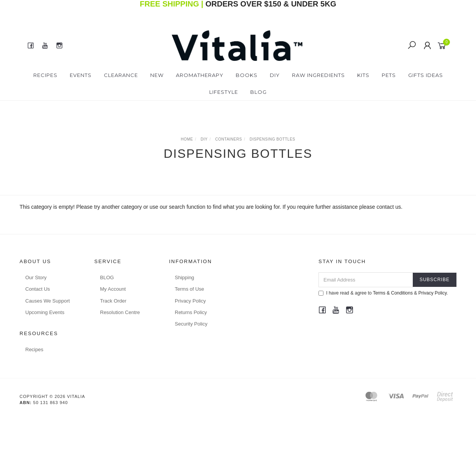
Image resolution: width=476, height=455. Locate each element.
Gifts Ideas (426, 75)
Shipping (185, 277)
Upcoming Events (45, 312)
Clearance (121, 75)
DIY (275, 75)
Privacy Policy (190, 301)
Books (247, 75)
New (157, 75)
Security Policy (191, 324)
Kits (363, 75)
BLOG (107, 277)
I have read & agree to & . (383, 293)
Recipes (45, 75)
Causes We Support (48, 301)
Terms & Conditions (393, 293)
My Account (113, 289)
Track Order (113, 301)
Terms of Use (190, 289)
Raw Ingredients (318, 75)
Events (81, 75)
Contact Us (38, 289)
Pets (389, 75)
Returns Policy (191, 312)
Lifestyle (224, 92)
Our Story (36, 277)
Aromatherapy (200, 75)
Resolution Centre (120, 312)
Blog (259, 92)
